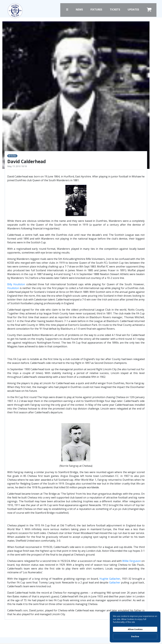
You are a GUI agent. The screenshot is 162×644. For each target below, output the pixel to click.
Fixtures (96, 10)
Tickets (115, 10)
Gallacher (115, 582)
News (79, 10)
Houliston (13, 288)
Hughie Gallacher (110, 579)
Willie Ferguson (131, 561)
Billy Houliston (16, 284)
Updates (133, 10)
